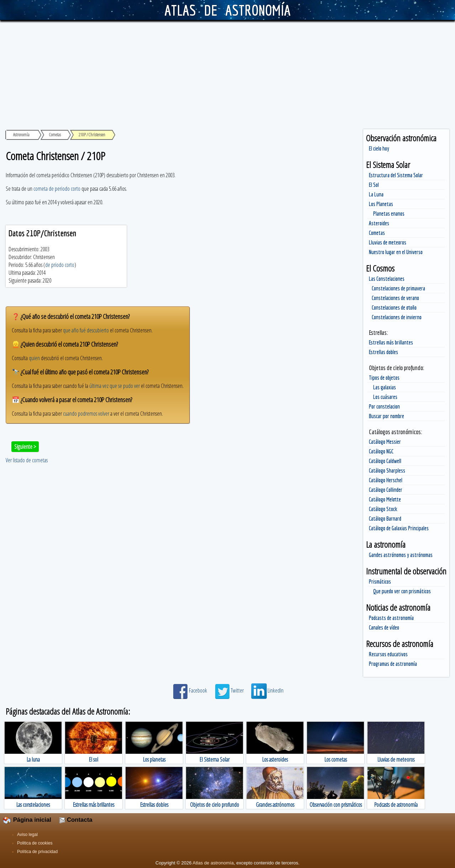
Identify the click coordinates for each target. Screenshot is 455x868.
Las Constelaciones (387, 279)
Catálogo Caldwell (385, 461)
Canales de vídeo (384, 627)
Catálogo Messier (385, 442)
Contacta (76, 820)
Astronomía (21, 135)
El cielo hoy (379, 148)
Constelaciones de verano (395, 298)
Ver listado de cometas (27, 460)
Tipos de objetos (384, 378)
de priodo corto (60, 265)
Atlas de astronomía (213, 863)
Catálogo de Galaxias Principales (399, 528)
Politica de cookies (35, 843)
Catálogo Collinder (386, 490)
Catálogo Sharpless (387, 470)
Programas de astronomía (393, 664)
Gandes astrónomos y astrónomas (401, 555)
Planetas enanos (389, 214)
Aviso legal (27, 835)
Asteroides (379, 223)
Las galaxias (385, 387)
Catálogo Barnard (385, 519)
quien (34, 358)
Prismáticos (380, 582)
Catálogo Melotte (385, 499)
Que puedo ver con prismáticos (402, 591)
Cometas (377, 233)
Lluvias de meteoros (388, 242)
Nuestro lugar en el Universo (396, 252)
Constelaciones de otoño (394, 307)
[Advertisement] (228, 74)
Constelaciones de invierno (397, 317)
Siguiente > (25, 447)
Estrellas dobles (383, 352)
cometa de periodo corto (57, 189)
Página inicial (27, 820)
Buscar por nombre (387, 416)
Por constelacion (384, 406)
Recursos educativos (388, 654)
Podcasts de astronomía (391, 618)
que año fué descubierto (86, 330)
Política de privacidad (37, 852)
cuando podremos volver (86, 414)
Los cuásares (385, 397)
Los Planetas (381, 204)
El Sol (374, 185)
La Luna (376, 194)
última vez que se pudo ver (115, 386)
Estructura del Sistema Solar (396, 175)
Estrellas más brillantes (391, 342)
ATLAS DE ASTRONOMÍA (227, 10)
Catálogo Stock (383, 509)
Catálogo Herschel (386, 480)
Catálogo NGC (381, 451)
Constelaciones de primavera (398, 288)
